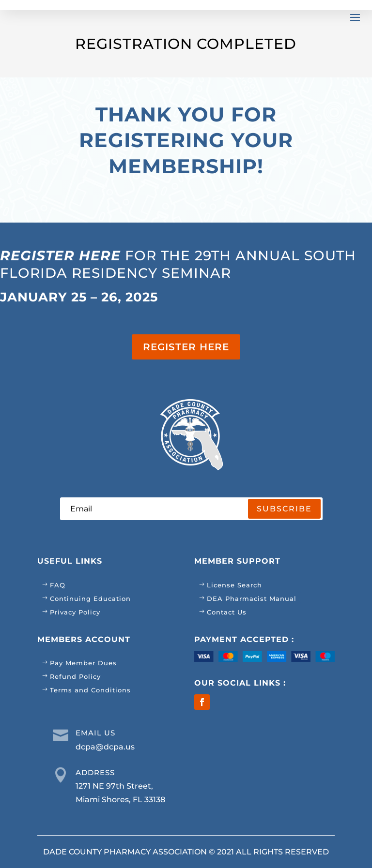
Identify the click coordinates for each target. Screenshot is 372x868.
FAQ (58, 585)
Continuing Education (90, 599)
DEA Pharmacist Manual (252, 599)
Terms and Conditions (90, 690)
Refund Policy (75, 676)
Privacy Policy (75, 612)
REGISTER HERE (186, 347)
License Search (234, 585)
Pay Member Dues (83, 663)
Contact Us (227, 612)
